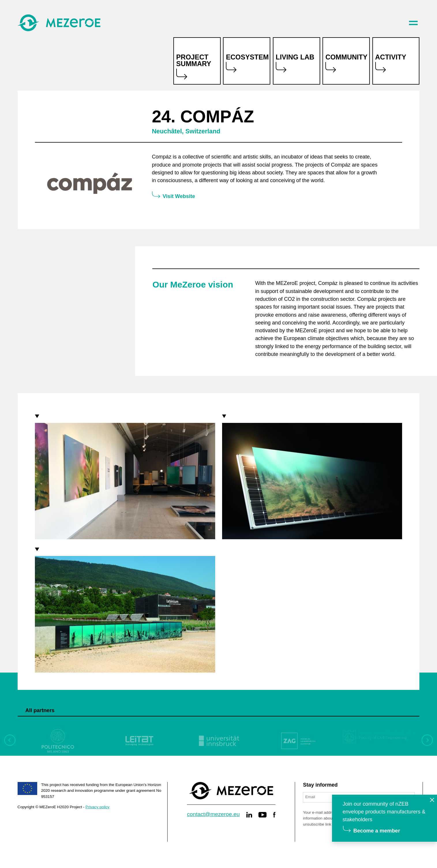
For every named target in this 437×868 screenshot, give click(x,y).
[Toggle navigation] (413, 23)
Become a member (377, 831)
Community (346, 57)
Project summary (194, 61)
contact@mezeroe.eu (213, 814)
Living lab (295, 57)
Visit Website (179, 196)
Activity (391, 57)
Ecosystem (247, 57)
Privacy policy (97, 807)
